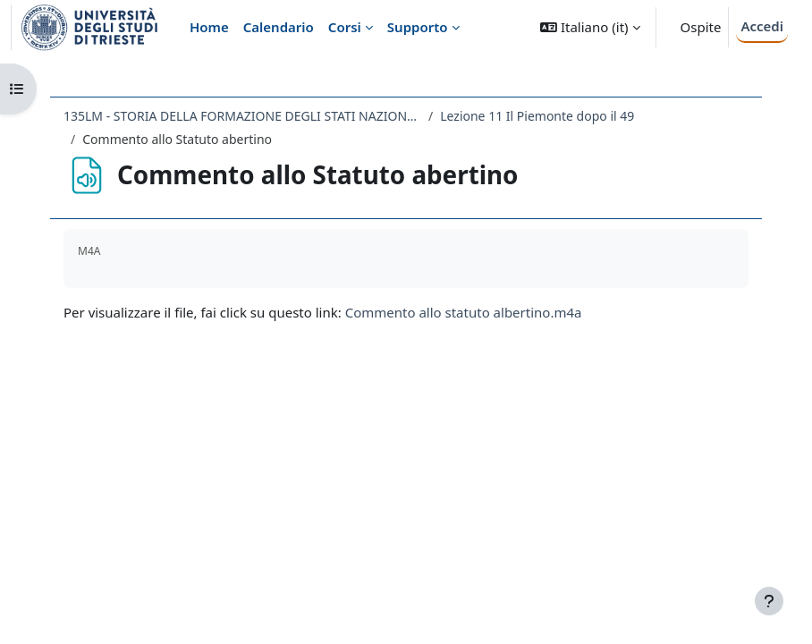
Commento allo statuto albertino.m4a (464, 312)
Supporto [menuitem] (418, 27)
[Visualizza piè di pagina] (769, 601)
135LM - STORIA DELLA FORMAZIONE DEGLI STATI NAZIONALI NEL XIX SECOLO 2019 (242, 116)
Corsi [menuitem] (345, 27)
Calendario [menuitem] (279, 27)
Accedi (762, 26)
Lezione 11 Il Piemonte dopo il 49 (537, 116)
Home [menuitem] (209, 27)
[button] (590, 27)
